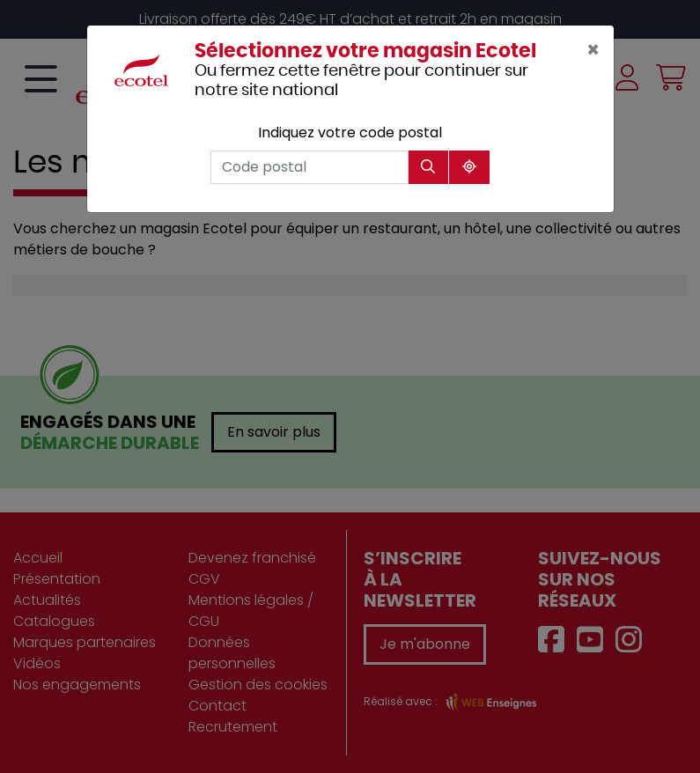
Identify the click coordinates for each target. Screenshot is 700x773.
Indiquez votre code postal (350, 133)
